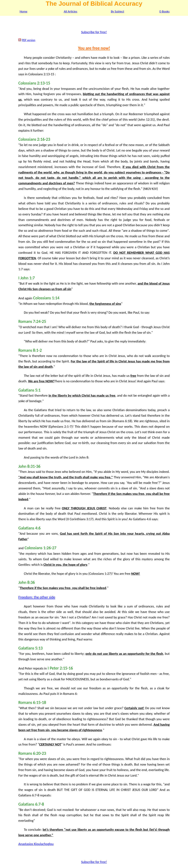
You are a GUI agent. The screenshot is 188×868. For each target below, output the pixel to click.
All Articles (71, 11)
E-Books (165, 11)
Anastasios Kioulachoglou (36, 844)
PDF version (29, 40)
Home (23, 11)
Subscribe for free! (94, 32)
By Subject (117, 11)
